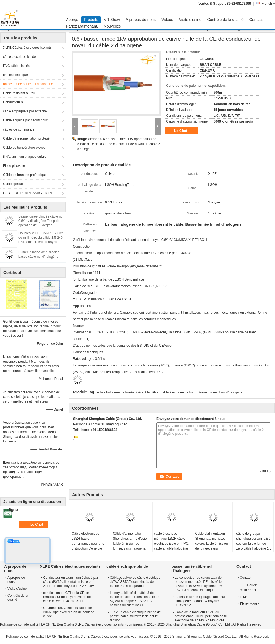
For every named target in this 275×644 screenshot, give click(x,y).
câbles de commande (19, 129)
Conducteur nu (14, 102)
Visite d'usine (190, 20)
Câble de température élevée (24, 148)
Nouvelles (112, 26)
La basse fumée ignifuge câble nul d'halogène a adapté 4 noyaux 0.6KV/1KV (200, 601)
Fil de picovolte (14, 166)
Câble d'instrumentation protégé (26, 138)
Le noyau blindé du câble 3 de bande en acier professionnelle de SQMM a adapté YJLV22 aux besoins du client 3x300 (134, 599)
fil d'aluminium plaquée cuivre (25, 157)
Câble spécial (13, 184)
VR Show (112, 20)
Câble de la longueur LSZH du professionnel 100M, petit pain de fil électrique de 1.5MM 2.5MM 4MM (201, 616)
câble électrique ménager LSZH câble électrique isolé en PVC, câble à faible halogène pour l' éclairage (172, 544)
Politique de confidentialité (19, 624)
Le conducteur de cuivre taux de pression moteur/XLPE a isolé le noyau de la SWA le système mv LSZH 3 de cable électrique (198, 584)
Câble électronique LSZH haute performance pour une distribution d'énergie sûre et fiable (88, 544)
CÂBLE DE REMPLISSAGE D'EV (28, 193)
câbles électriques (16, 75)
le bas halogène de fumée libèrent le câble (128, 392)
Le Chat (184, 131)
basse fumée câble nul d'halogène (28, 84)
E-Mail (244, 597)
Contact (256, 20)
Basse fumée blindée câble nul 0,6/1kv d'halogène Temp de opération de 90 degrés (41, 221)
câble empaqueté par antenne (25, 111)
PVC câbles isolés (16, 66)
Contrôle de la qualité (225, 20)
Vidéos (167, 20)
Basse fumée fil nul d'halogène (220, 392)
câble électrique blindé (19, 57)
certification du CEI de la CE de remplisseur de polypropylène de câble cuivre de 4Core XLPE (67, 597)
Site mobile (250, 604)
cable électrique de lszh (178, 392)
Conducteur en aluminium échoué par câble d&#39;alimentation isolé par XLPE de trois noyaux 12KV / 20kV (71, 582)
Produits (91, 20)
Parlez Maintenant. (82, 26)
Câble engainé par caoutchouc (25, 120)
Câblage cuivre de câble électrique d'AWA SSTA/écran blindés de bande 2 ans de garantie (135, 582)
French (268, 4)
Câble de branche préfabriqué (25, 175)
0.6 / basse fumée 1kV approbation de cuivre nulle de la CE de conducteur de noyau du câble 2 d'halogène (119, 144)
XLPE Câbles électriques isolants (27, 48)
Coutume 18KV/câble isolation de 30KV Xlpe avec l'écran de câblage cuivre (69, 612)
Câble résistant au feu (19, 93)
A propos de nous (141, 20)
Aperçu (72, 20)
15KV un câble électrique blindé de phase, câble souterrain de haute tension (135, 616)
